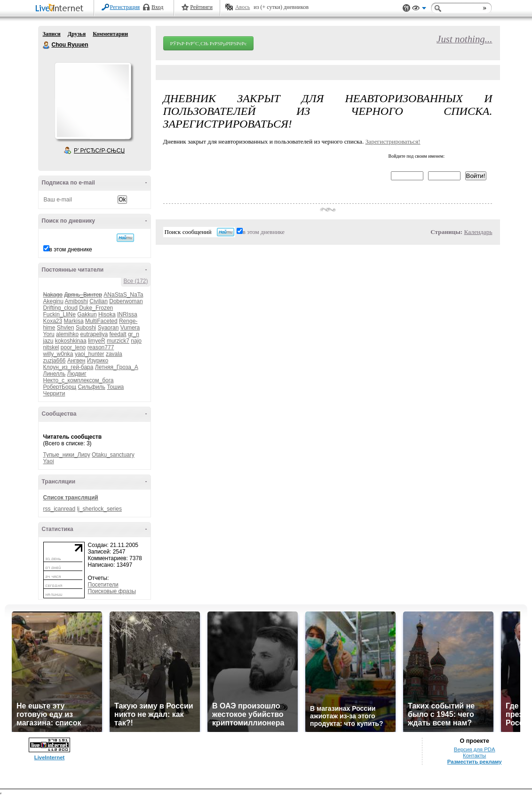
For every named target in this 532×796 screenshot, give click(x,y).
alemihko (67, 334)
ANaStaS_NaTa (123, 295)
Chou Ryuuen (47, 45)
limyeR (97, 341)
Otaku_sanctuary (113, 455)
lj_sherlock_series (99, 509)
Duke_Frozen (96, 308)
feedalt (118, 334)
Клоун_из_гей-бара (68, 367)
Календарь (478, 232)
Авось (242, 7)
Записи (52, 34)
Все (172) (135, 281)
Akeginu (53, 301)
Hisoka (107, 314)
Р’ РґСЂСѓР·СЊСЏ (99, 151)
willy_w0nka (58, 354)
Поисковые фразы (112, 591)
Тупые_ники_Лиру (67, 455)
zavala (114, 354)
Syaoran (108, 328)
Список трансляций (71, 498)
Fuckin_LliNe (60, 314)
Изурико (98, 361)
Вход (157, 7)
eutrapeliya (94, 334)
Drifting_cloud (60, 308)
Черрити (54, 394)
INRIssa (127, 314)
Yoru (49, 334)
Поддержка (406, 8)
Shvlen (66, 328)
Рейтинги (201, 7)
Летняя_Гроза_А (117, 367)
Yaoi (49, 461)
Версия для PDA (475, 749)
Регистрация (125, 7)
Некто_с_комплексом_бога (79, 380)
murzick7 (118, 341)
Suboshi (86, 328)
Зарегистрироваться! (393, 141)
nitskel (51, 347)
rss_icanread (60, 509)
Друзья (77, 34)
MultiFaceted (101, 321)
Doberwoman (126, 301)
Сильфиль (91, 387)
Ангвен (76, 361)
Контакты (474, 756)
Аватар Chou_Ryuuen (93, 101)
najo (136, 341)
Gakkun (87, 314)
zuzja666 (55, 361)
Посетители (103, 585)
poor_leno (73, 347)
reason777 (101, 347)
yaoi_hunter (90, 354)
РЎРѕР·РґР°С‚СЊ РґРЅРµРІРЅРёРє (209, 43)
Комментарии (110, 34)
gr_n (134, 334)
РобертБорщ (60, 387)
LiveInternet (61, 9)
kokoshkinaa (71, 341)
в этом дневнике (71, 249)
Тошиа (115, 387)
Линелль (55, 374)
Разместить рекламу (475, 762)
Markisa (74, 321)
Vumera (130, 328)
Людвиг (77, 374)
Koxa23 (53, 321)
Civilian (99, 301)
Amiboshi (76, 301)
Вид (419, 9)
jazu (48, 341)
